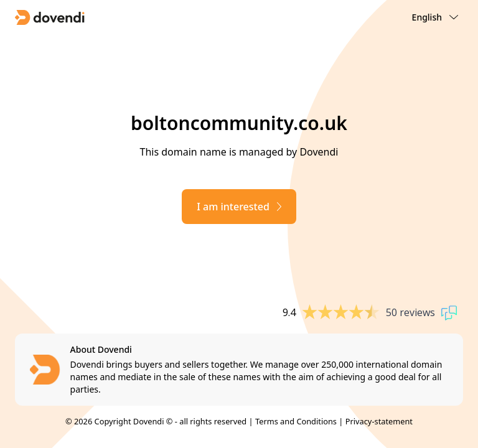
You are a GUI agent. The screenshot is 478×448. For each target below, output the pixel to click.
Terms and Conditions (296, 421)
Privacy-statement (379, 421)
